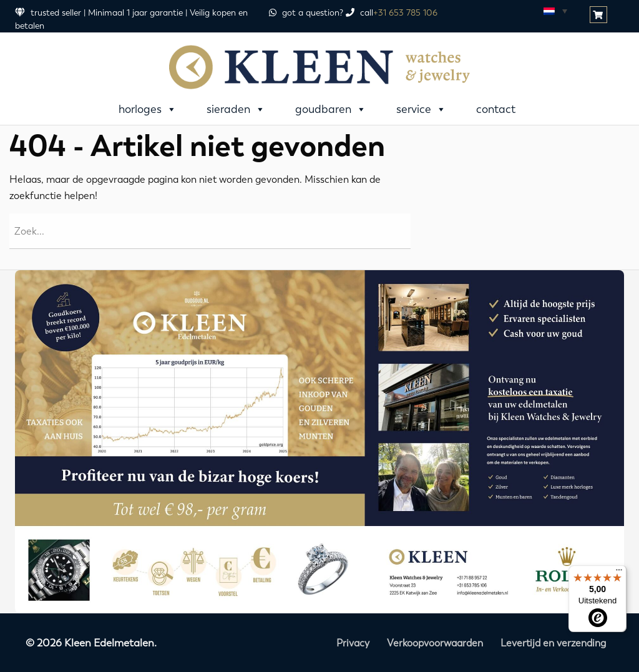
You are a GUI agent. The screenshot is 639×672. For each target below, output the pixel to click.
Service (421, 109)
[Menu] (619, 573)
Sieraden (236, 109)
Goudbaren (331, 109)
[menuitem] (555, 11)
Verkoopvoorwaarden (435, 643)
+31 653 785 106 (405, 13)
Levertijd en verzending (553, 643)
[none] (555, 11)
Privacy (353, 643)
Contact (496, 109)
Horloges (148, 109)
